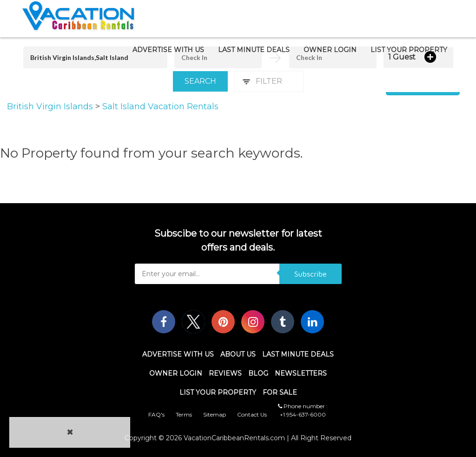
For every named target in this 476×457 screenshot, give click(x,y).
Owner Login (330, 50)
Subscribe (311, 274)
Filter (269, 81)
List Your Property (409, 50)
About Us (238, 354)
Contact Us (252, 414)
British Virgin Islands (51, 106)
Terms (184, 414)
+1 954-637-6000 (303, 414)
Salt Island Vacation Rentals (160, 106)
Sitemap (215, 414)
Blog (258, 373)
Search (200, 81)
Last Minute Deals (254, 50)
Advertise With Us (168, 50)
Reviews (225, 373)
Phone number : (303, 406)
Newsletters (301, 373)
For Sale (280, 392)
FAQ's (156, 414)
